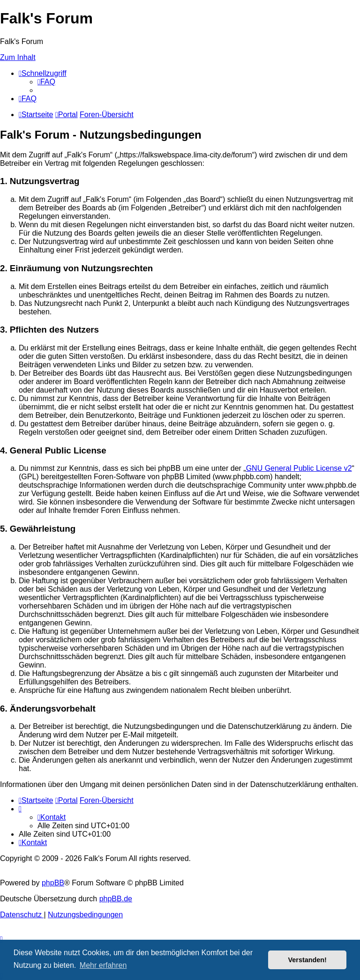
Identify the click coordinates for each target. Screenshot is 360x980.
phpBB (53, 883)
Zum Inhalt (18, 57)
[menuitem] (46, 82)
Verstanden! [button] (307, 960)
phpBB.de (116, 899)
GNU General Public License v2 (299, 468)
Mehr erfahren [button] (103, 965)
